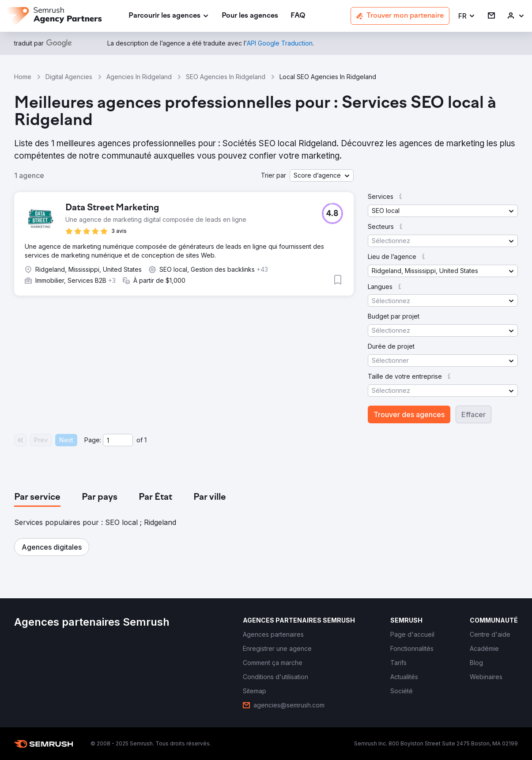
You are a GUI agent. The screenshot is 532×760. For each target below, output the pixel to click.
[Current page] (118, 440)
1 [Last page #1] (145, 440)
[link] (250, 16)
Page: (93, 440)
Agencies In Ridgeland (139, 77)
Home (23, 77)
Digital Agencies (69, 77)
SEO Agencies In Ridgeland (226, 77)
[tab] (37, 498)
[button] (467, 16)
